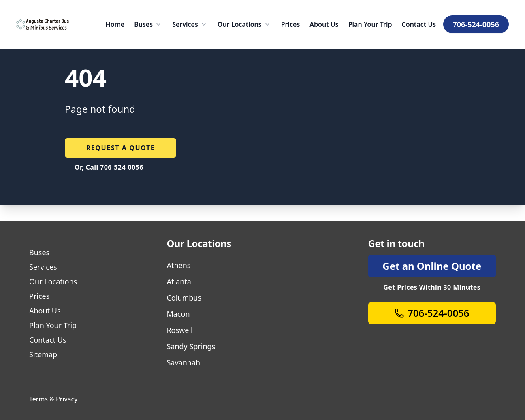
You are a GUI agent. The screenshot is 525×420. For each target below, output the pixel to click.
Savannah (183, 362)
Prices (291, 24)
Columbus (184, 298)
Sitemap (43, 354)
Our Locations (244, 24)
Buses (148, 24)
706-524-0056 (476, 24)
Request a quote (121, 148)
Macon (178, 314)
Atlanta (179, 281)
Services (190, 24)
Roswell (179, 330)
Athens (178, 265)
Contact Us (419, 24)
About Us (324, 24)
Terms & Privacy (53, 399)
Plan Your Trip (370, 24)
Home (115, 24)
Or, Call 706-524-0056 (109, 167)
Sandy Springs (191, 346)
